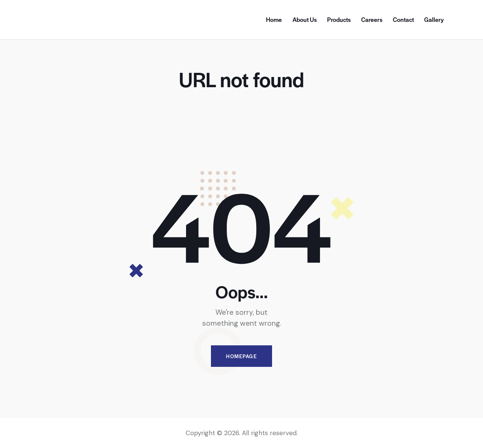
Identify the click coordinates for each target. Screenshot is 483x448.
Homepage (241, 356)
